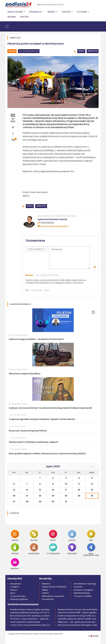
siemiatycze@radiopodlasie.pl (53, 226)
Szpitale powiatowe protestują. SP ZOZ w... (30, 613)
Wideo (45, 590)
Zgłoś (47, 290)
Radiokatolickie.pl (82, 593)
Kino (91, 536)
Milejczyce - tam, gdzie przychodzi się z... (77, 622)
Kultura (34, 536)
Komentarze (48, 599)
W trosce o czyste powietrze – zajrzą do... (30, 619)
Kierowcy (15, 564)
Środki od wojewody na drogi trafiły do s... (77, 616)
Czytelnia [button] (82, 12)
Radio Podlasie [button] (15, 12)
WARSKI (96, 636)
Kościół (72, 536)
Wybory (15, 549)
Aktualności (16, 584)
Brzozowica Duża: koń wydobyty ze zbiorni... (31, 616)
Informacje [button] (35, 12)
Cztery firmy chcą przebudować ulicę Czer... (31, 625)
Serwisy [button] (52, 12)
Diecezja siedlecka (19, 599)
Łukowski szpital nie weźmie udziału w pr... (78, 619)
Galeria (45, 593)
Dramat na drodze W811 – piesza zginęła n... (78, 613)
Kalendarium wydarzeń (53, 596)
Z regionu (15, 587)
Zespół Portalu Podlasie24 (54, 587)
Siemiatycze (93, 51)
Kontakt (25, 17)
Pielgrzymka (34, 549)
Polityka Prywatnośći (55, 634)
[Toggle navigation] (7, 26)
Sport (53, 536)
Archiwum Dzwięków (83, 590)
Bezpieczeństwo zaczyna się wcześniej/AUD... (78, 609)
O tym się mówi (53, 549)
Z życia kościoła (18, 596)
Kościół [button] (66, 12)
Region (12, 51)
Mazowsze (72, 549)
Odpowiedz (37, 290)
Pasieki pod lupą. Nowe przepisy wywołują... (30, 609)
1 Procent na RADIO (83, 596)
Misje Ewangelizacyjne (91, 550)
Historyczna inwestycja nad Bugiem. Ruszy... (78, 625)
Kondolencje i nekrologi (85, 584)
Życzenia (78, 587)
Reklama (12, 17)
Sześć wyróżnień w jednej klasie (25, 622)
